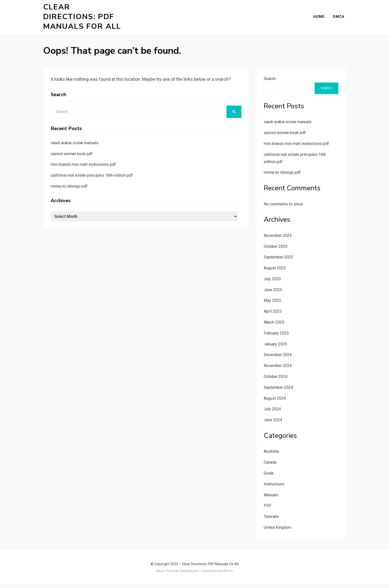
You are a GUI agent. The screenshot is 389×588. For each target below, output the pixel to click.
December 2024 (278, 358)
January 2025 (275, 347)
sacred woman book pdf (72, 157)
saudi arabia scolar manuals (75, 146)
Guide (269, 476)
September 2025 (278, 260)
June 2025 (273, 293)
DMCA (340, 18)
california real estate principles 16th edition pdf (92, 178)
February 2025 (276, 336)
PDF (268, 509)
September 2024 (278, 390)
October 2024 (276, 379)
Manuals (271, 498)
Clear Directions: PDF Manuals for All (84, 18)
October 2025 (276, 249)
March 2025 (274, 325)
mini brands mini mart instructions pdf (83, 167)
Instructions (274, 487)
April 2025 (273, 314)
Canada (270, 465)
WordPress (225, 574)
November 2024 (278, 369)
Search (270, 82)
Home (320, 18)
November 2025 (278, 238)
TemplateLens (189, 574)
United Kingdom (277, 530)
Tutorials (271, 519)
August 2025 (275, 271)
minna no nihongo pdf (69, 189)
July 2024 (272, 412)
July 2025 (272, 282)
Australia (271, 454)
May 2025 (272, 304)
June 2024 (273, 423)
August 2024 (275, 401)
